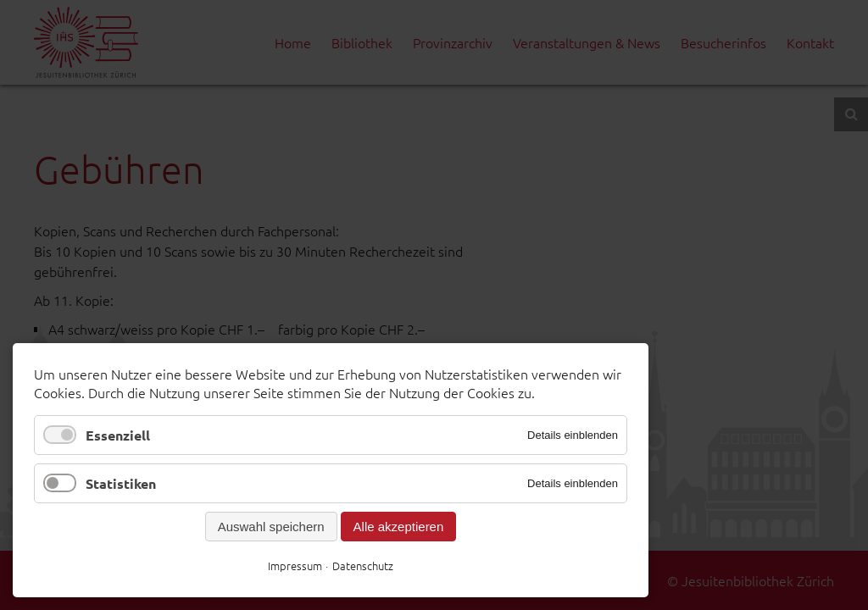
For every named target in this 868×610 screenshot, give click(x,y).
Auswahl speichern (271, 527)
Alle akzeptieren (399, 527)
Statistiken (121, 483)
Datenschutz (363, 566)
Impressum (295, 566)
